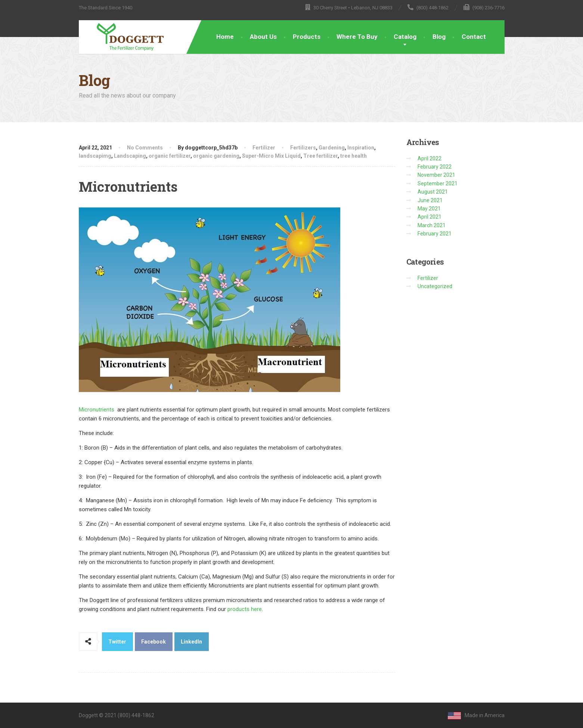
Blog (439, 37)
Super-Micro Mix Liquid (271, 156)
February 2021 (435, 234)
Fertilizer (264, 148)
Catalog (405, 37)
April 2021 (430, 217)
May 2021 (429, 209)
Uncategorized (435, 286)
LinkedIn (191, 642)
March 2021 (432, 225)
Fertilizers (303, 148)
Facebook (153, 642)
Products (307, 37)
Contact (474, 37)
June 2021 (430, 200)
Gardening (332, 148)
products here (245, 609)
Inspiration (361, 148)
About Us (263, 37)
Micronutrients (97, 410)
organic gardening (216, 156)
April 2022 (430, 158)
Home (225, 37)
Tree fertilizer (320, 156)
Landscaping (130, 156)
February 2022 (435, 167)
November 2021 (436, 175)
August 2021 (433, 192)
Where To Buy (357, 37)
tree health (353, 156)
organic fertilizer (170, 156)
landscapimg (95, 156)
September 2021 (438, 183)
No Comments (145, 148)
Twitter (117, 642)
